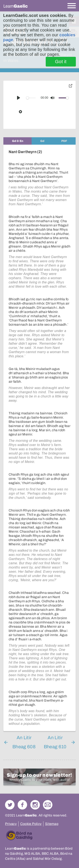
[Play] (19, 98)
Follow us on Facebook (22, 805)
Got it (61, 62)
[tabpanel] (39, 438)
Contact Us (48, 805)
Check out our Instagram (35, 805)
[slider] (31, 98)
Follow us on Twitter (10, 805)
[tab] (17, 141)
